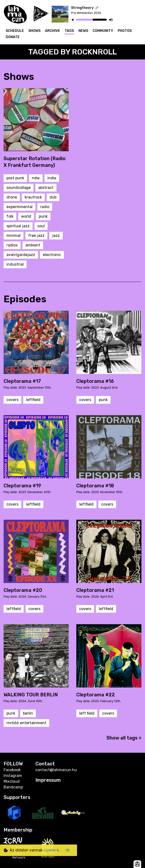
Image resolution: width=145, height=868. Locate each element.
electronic (52, 255)
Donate (13, 37)
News (83, 31)
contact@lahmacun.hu (56, 770)
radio (45, 207)
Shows (34, 31)
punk (43, 216)
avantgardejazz (21, 255)
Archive (53, 31)
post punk (15, 178)
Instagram (13, 776)
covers (12, 400)
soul (41, 226)
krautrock (33, 197)
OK (68, 850)
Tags (69, 31)
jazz (56, 236)
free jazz (36, 236)
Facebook (12, 770)
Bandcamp (13, 787)
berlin (28, 713)
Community (103, 31)
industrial (15, 264)
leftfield (33, 400)
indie (52, 178)
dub (53, 197)
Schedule (15, 31)
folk (10, 216)
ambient (33, 245)
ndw (36, 178)
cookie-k (51, 850)
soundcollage (19, 188)
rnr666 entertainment (26, 723)
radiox (12, 245)
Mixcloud (12, 781)
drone (12, 197)
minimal (14, 236)
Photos (125, 31)
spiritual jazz (18, 226)
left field (87, 713)
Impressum (48, 780)
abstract (46, 188)
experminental (20, 207)
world (26, 216)
